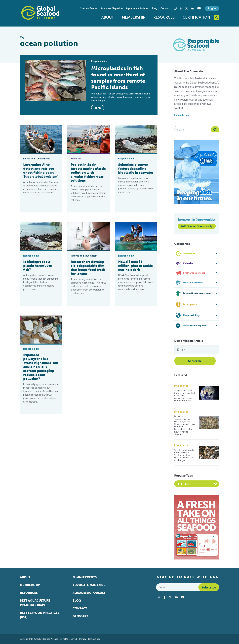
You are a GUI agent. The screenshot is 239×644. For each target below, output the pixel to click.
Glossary (80, 616)
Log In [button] (212, 8)
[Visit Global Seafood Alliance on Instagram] (175, 8)
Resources (164, 17)
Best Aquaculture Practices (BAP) (35, 603)
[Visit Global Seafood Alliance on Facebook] (181, 8)
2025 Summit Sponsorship (197, 226)
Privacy (83, 639)
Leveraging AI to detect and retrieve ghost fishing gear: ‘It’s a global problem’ (41, 171)
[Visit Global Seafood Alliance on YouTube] (199, 8)
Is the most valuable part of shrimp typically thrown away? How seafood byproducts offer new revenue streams (185, 425)
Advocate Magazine (112, 8)
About (108, 17)
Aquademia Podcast (137, 8)
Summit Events (89, 8)
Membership (134, 17)
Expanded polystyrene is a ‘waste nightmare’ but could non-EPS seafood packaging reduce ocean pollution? (41, 367)
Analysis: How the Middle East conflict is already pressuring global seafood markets (185, 396)
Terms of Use (94, 639)
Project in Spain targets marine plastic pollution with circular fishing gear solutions (88, 173)
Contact (165, 8)
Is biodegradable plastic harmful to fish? (38, 266)
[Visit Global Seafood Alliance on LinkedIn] (193, 8)
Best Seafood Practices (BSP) (40, 615)
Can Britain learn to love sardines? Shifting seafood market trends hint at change (184, 455)
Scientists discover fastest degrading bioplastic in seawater (136, 169)
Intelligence (181, 386)
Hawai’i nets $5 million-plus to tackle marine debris (135, 266)
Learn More (182, 115)
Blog (155, 8)
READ (98, 108)
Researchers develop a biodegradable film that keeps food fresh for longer (88, 268)
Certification (196, 17)
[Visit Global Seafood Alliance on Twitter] (187, 8)
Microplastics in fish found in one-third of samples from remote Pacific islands (118, 78)
